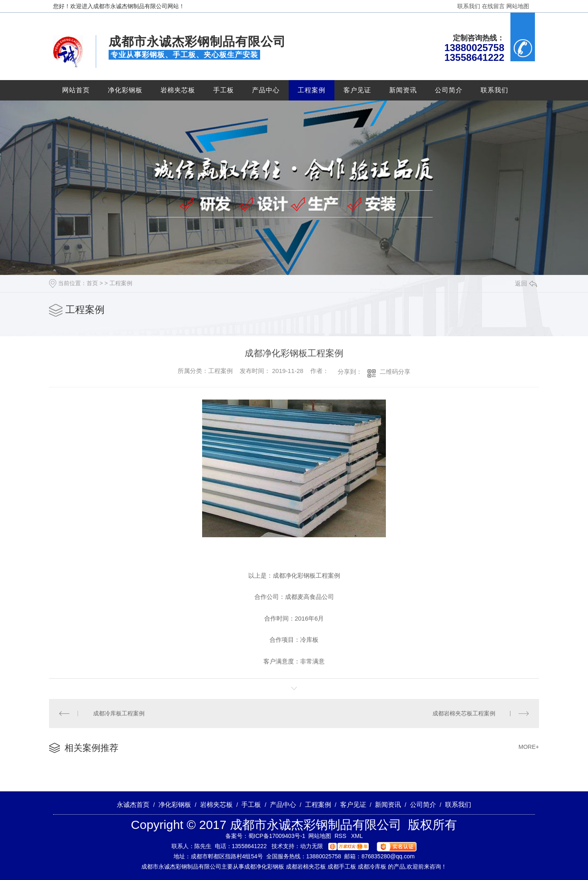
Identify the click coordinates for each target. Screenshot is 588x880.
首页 (92, 283)
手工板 (224, 90)
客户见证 (357, 90)
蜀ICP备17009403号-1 (277, 836)
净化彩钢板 (125, 90)
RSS (341, 836)
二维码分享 (395, 372)
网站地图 (518, 6)
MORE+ (529, 747)
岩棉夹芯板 (178, 90)
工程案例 (312, 90)
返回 (526, 283)
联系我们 (469, 6)
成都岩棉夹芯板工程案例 (464, 713)
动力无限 (312, 846)
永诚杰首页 (133, 805)
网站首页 (76, 90)
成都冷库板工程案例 (119, 713)
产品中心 (266, 90)
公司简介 (449, 90)
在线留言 (493, 6)
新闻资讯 (403, 90)
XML (357, 836)
